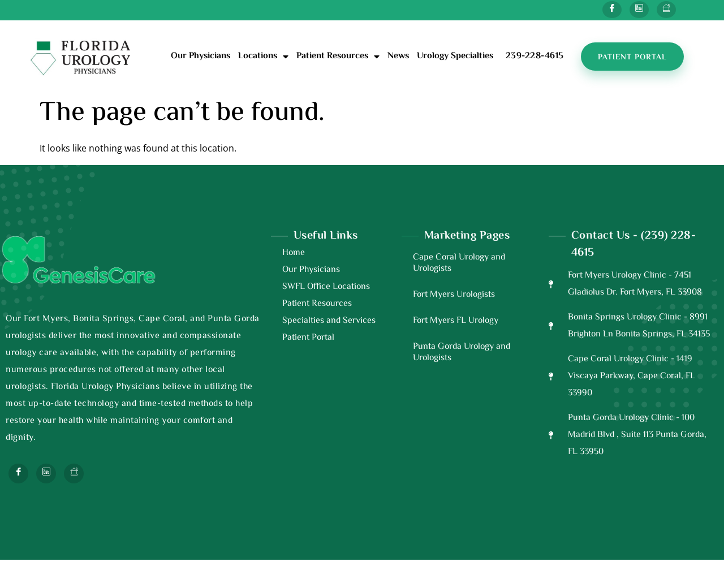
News (398, 56)
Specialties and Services (329, 321)
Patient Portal (308, 338)
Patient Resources (338, 57)
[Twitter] (639, 10)
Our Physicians (201, 56)
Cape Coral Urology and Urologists (459, 263)
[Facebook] (612, 10)
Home (294, 253)
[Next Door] (666, 10)
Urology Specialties (455, 56)
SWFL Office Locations (326, 287)
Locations (263, 57)
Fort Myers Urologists (454, 295)
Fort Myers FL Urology (456, 321)
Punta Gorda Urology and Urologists (462, 353)
